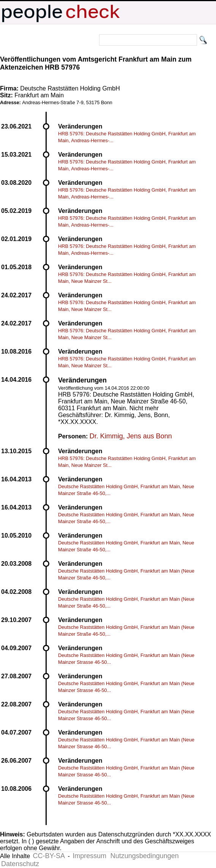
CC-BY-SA (49, 856)
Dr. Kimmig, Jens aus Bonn (131, 436)
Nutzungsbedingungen (145, 856)
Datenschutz (20, 864)
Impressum (89, 856)
